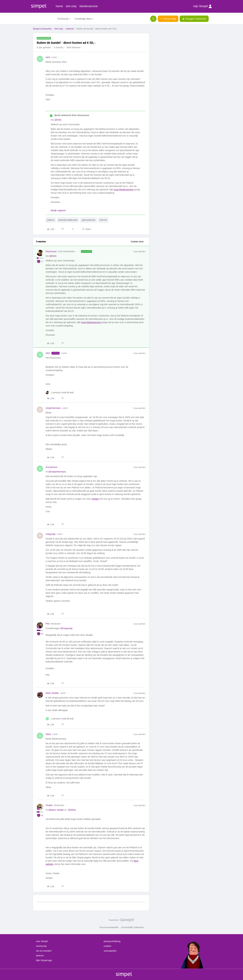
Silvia (48, 734)
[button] (168, 19)
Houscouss (51, 251)
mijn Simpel (202, 6)
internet (103, 220)
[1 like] (60, 393)
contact (95, 499)
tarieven (40, 956)
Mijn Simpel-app (44, 960)
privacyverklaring (112, 941)
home (59, 6)
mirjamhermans (53, 408)
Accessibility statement (132, 927)
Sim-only (59, 29)
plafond (51, 220)
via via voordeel (44, 951)
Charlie (49, 805)
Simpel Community (42, 29)
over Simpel (42, 941)
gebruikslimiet (89, 220)
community (41, 946)
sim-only (71, 6)
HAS (48, 57)
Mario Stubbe (52, 693)
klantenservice (89, 6)
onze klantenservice (124, 189)
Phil (47, 624)
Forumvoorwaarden (109, 927)
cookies (107, 946)
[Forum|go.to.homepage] (43, 19)
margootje (51, 534)
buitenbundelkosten (68, 220)
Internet (70, 29)
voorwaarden (110, 951)
